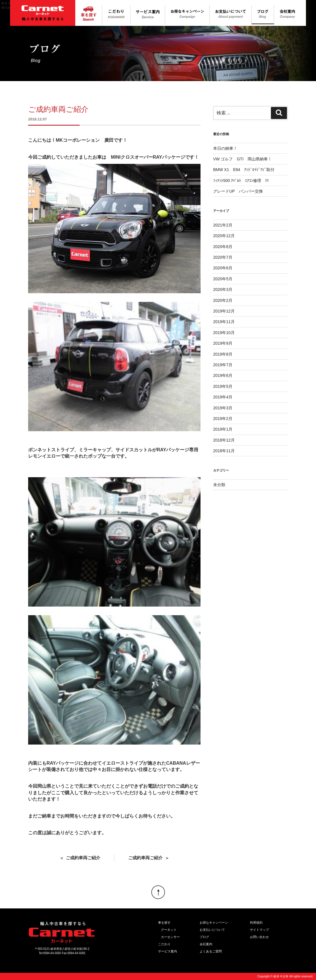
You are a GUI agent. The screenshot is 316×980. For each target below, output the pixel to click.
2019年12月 (224, 311)
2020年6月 (223, 268)
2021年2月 (223, 225)
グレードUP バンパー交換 (238, 191)
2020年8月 (223, 247)
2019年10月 (224, 333)
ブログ (204, 937)
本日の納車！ (225, 148)
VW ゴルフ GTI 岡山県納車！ (242, 159)
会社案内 (206, 944)
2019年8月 (223, 354)
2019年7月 (223, 365)
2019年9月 (223, 343)
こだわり (164, 944)
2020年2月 (223, 300)
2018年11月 (224, 451)
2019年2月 (223, 419)
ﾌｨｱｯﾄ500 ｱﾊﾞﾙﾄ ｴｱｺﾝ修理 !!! (241, 181)
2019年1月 (223, 429)
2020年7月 (223, 257)
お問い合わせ (259, 937)
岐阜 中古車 (281, 976)
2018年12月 (224, 440)
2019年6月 (223, 375)
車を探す (164, 923)
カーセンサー (170, 937)
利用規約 (256, 923)
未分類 (219, 485)
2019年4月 (223, 397)
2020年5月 (223, 279)
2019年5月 (223, 386)
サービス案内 (167, 951)
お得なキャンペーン (214, 923)
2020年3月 (223, 289)
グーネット (169, 930)
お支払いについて (212, 930)
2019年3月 (223, 408)
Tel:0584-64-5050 (50, 953)
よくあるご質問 (211, 951)
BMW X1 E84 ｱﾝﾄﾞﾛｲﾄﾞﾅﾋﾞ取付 (244, 170)
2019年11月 (224, 322)
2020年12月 (224, 236)
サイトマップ (259, 930)
